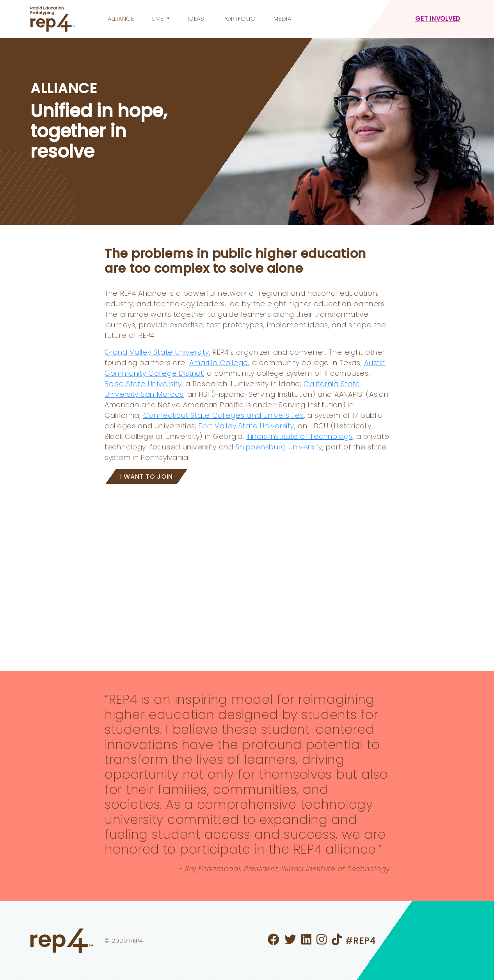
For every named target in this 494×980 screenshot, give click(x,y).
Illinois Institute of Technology (300, 436)
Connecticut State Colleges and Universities (224, 415)
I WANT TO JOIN (147, 477)
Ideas (196, 19)
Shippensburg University (279, 447)
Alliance (121, 19)
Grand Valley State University (157, 352)
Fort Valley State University (246, 426)
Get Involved (438, 19)
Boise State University (143, 384)
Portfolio (239, 19)
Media (283, 19)
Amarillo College (219, 363)
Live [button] (159, 19)
